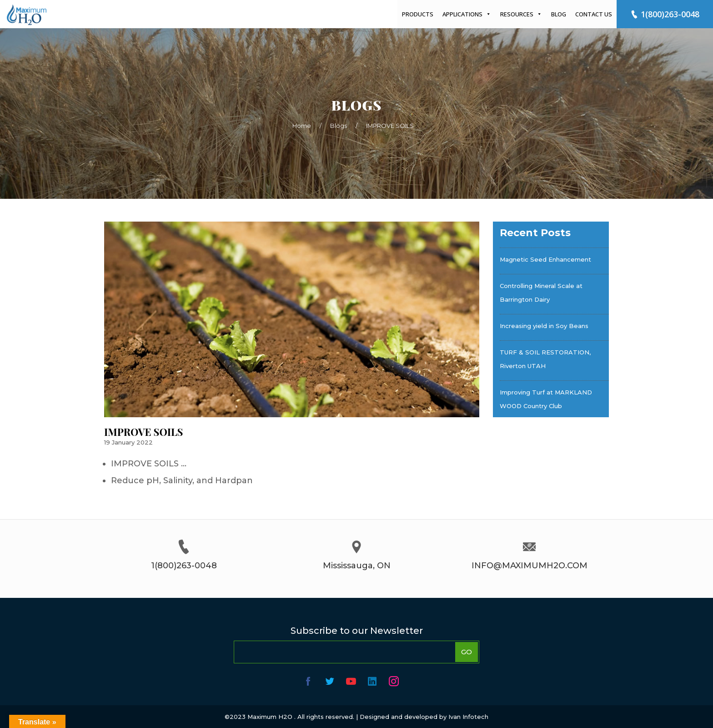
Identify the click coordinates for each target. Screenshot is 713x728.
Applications (467, 14)
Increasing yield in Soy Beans (544, 326)
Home (302, 126)
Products (418, 14)
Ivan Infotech (468, 717)
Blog (559, 14)
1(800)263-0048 (665, 14)
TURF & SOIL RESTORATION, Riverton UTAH (545, 359)
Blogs (339, 126)
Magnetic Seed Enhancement (545, 259)
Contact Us (594, 14)
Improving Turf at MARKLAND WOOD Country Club (546, 399)
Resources (521, 14)
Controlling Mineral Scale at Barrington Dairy (541, 293)
